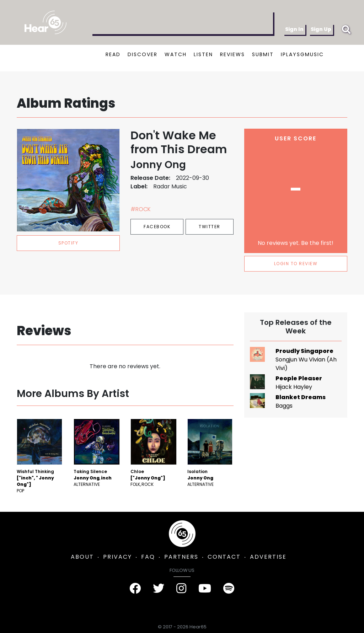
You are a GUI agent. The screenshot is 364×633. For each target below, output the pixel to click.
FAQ (148, 557)
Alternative (87, 484)
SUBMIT (263, 54)
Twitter (210, 227)
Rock (148, 484)
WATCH (176, 54)
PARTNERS (181, 557)
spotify (68, 243)
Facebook (157, 227)
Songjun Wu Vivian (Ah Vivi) (306, 364)
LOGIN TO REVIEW (296, 264)
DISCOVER (143, 54)
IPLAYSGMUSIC (302, 54)
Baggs (284, 406)
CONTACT (224, 557)
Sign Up (321, 29)
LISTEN (203, 54)
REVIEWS (232, 54)
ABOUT (82, 557)
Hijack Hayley (294, 387)
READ (113, 54)
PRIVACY (117, 557)
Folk (135, 484)
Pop (20, 491)
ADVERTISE (268, 557)
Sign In (294, 29)
